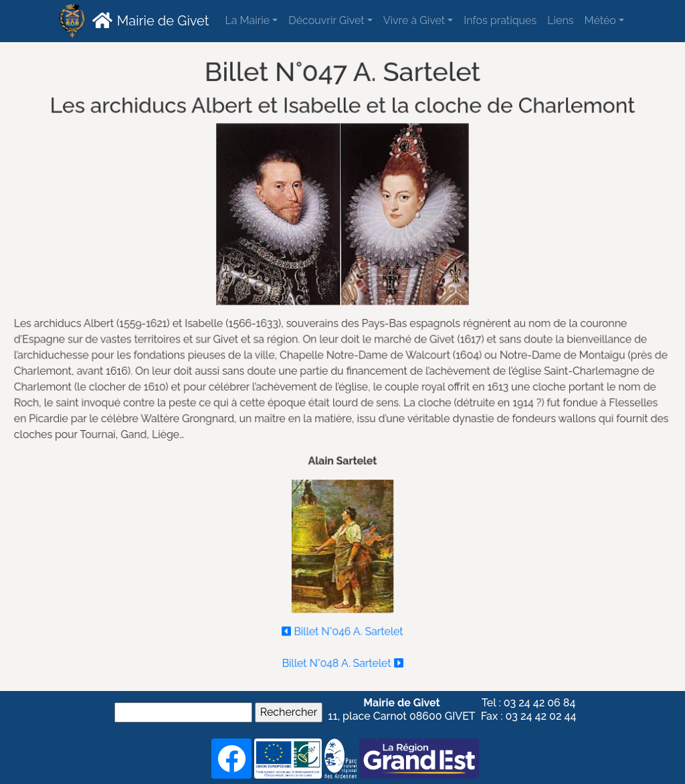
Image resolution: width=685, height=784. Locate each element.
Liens (560, 20)
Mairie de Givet (149, 20)
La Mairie (247, 20)
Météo (600, 20)
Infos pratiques (500, 20)
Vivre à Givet (414, 20)
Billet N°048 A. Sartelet (343, 660)
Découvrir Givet (326, 20)
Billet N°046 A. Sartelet (343, 628)
